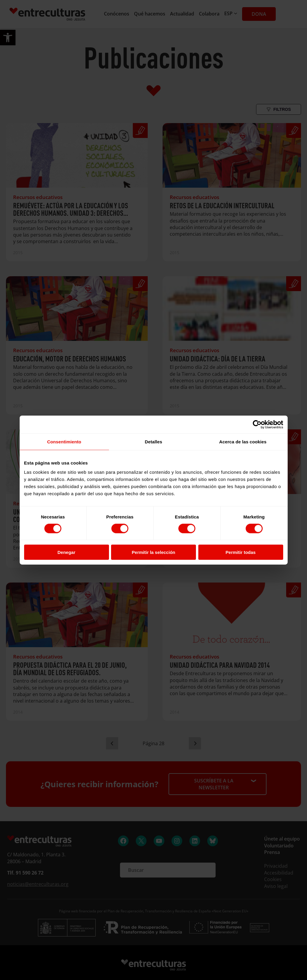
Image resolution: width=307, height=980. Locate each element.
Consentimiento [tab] (64, 441)
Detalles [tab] (153, 441)
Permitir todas (241, 552)
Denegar (66, 552)
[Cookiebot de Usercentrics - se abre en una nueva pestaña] (257, 424)
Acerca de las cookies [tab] (243, 441)
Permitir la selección (154, 552)
